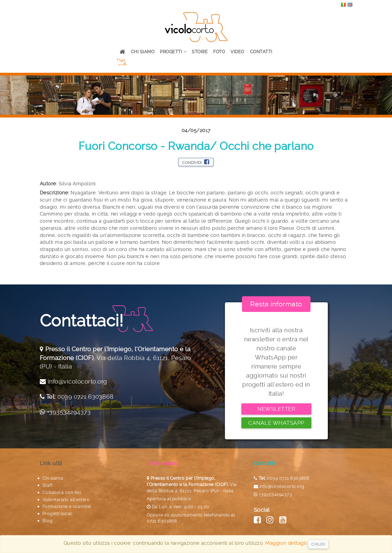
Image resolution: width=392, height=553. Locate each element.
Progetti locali (57, 514)
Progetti (173, 52)
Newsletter (276, 409)
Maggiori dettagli (286, 543)
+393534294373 (69, 412)
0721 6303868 (162, 521)
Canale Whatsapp (276, 423)
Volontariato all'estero (66, 500)
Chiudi (318, 544)
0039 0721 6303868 (85, 396)
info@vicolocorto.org (77, 381)
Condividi (196, 162)
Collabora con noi (62, 492)
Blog (48, 521)
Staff (48, 485)
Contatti (261, 52)
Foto (219, 52)
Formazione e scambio (67, 506)
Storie (200, 52)
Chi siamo (143, 52)
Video (237, 52)
